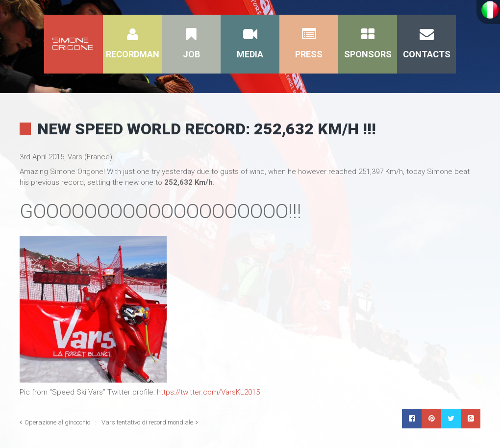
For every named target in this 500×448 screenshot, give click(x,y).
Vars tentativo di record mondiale (147, 422)
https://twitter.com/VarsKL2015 (208, 392)
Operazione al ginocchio (57, 422)
